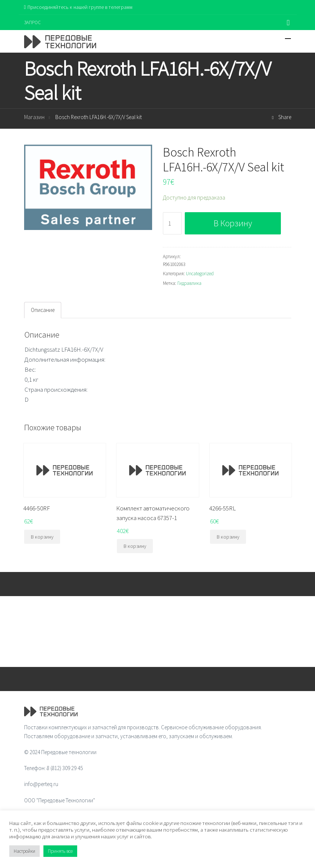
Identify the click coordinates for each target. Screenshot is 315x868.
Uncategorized (200, 274)
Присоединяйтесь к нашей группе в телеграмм (78, 7)
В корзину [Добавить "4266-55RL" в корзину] (228, 537)
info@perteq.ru (41, 784)
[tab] (43, 310)
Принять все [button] (60, 851)
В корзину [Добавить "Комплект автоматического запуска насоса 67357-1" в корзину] (135, 546)
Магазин (34, 117)
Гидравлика (189, 283)
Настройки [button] (24, 851)
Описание (43, 310)
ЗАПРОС (32, 22)
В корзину (233, 223)
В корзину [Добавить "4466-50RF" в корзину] (42, 537)
